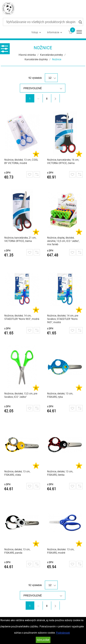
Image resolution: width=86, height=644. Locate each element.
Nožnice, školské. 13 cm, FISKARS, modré (61, 551)
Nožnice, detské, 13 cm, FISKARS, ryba (60, 395)
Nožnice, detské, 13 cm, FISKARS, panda (17, 551)
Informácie (53, 32)
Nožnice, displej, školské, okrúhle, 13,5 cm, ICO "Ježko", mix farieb (63, 241)
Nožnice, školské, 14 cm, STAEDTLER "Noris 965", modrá (22, 317)
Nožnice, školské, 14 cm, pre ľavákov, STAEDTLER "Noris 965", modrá (63, 319)
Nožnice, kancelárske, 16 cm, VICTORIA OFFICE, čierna (63, 161)
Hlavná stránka (27, 55)
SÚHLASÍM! (43, 640)
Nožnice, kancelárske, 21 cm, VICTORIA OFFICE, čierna (20, 239)
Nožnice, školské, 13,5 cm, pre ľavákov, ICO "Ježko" (21, 395)
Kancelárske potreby (51, 55)
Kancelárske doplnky (36, 59)
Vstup (35, 32)
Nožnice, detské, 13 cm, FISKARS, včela (17, 473)
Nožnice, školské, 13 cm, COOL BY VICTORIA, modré (21, 161)
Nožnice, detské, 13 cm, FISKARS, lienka (60, 473)
